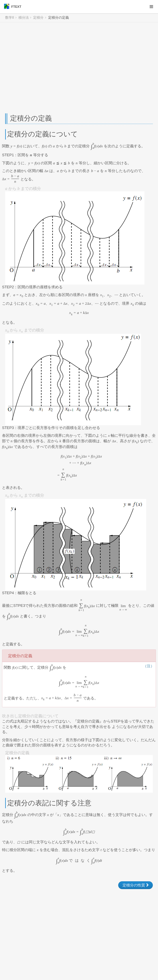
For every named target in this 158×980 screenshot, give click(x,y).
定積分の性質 (136, 885)
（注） (149, 666)
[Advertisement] (79, 68)
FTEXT (13, 6)
